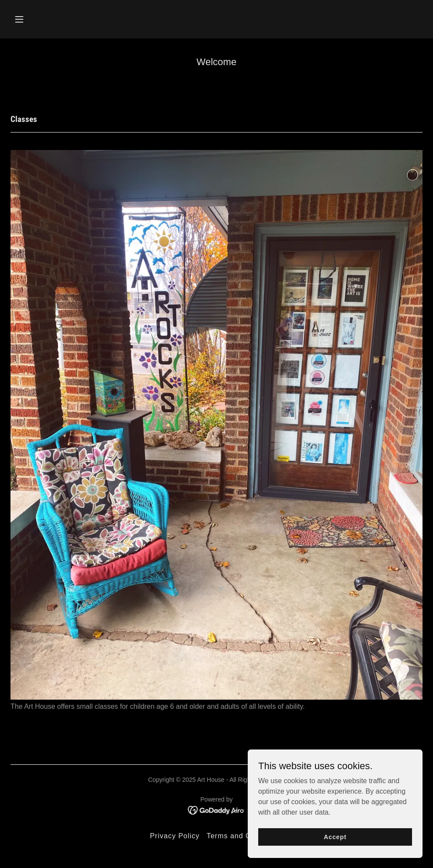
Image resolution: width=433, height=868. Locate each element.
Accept (335, 837)
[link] (216, 810)
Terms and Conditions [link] (245, 836)
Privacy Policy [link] (175, 836)
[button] (58, 19)
